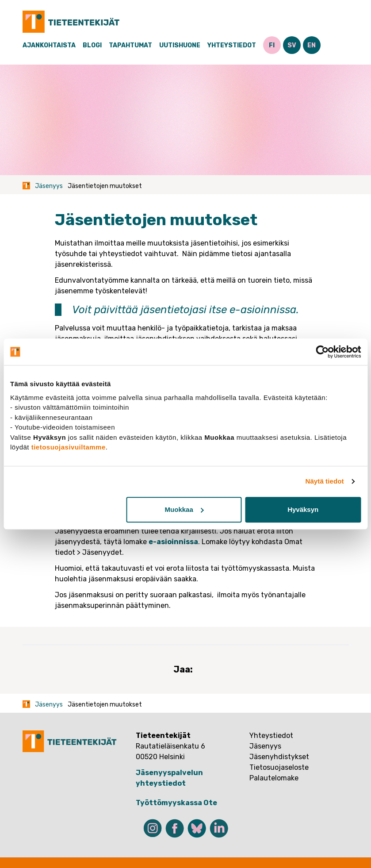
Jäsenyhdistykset (279, 757)
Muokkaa (184, 509)
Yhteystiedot (232, 45)
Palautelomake (274, 778)
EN (312, 45)
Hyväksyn (303, 509)
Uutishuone (180, 45)
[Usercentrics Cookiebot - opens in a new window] (322, 352)
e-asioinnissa (263, 310)
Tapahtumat (130, 45)
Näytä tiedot (325, 481)
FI (272, 45)
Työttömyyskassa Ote (176, 803)
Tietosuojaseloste (279, 767)
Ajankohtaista (49, 45)
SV (292, 45)
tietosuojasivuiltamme (69, 447)
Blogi (92, 45)
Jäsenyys (49, 186)
